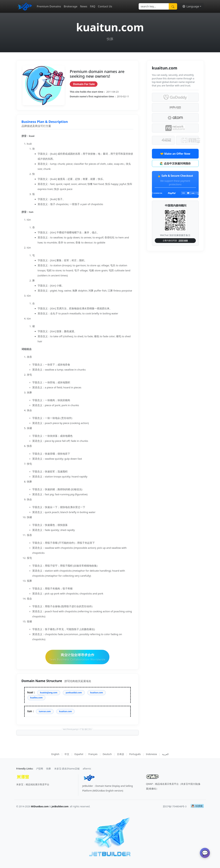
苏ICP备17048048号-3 (175, 806)
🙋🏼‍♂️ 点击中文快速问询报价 (175, 163)
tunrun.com (45, 711)
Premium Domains (49, 6)
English (55, 754)
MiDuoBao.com (40, 806)
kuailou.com (36, 698)
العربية (165, 754)
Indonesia (151, 754)
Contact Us (105, 6)
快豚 (49, 769)
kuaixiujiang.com (49, 693)
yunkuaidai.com (74, 693)
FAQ (93, 6)
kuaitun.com (97, 693)
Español (79, 754)
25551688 (183, 240)
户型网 (39, 769)
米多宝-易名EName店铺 (67, 769)
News (84, 6)
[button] (192, 6)
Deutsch (107, 754)
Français (93, 754)
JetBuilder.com (60, 806)
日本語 (121, 754)
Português (135, 754)
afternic (87, 769)
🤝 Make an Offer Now (175, 154)
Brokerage (71, 6)
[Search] (154, 6)
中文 (67, 754)
